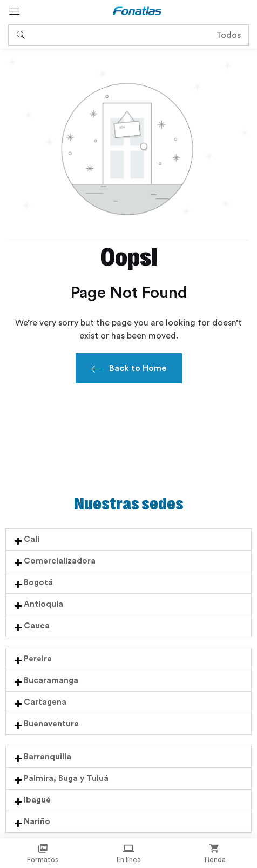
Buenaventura (51, 724)
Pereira (38, 659)
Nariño (37, 822)
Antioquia (43, 604)
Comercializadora (60, 561)
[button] (128, 539)
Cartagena (45, 702)
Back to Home (129, 370)
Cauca (37, 626)
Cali (32, 539)
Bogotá (38, 583)
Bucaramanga (51, 681)
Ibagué (37, 800)
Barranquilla (48, 757)
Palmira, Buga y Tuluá (66, 778)
